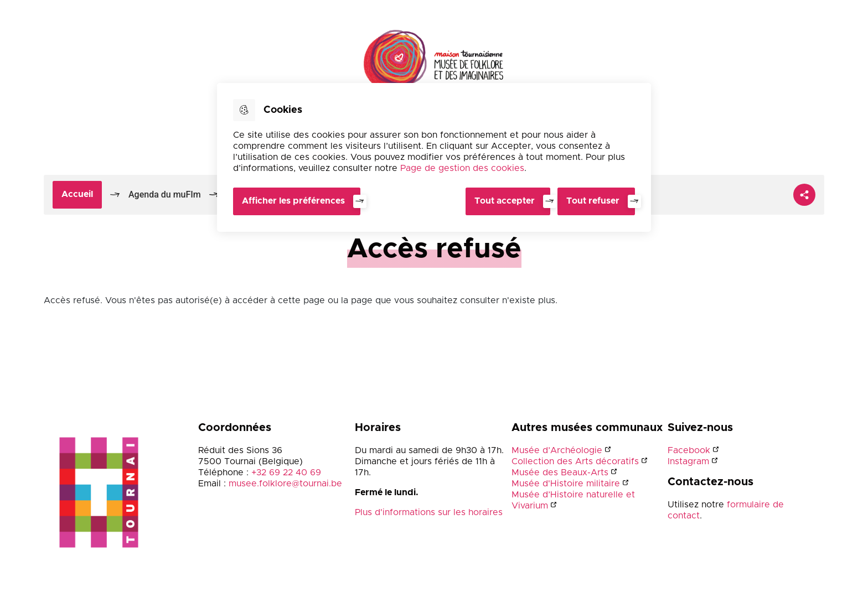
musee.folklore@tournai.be (285, 484)
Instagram (688, 462)
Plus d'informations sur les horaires (429, 513)
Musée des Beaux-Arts (560, 473)
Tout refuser (593, 201)
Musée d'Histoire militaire (566, 484)
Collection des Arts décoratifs (575, 462)
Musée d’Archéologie (557, 451)
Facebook (689, 451)
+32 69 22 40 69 (286, 473)
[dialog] (434, 157)
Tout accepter (503, 201)
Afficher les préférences (293, 201)
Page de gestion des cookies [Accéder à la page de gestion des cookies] (462, 168)
